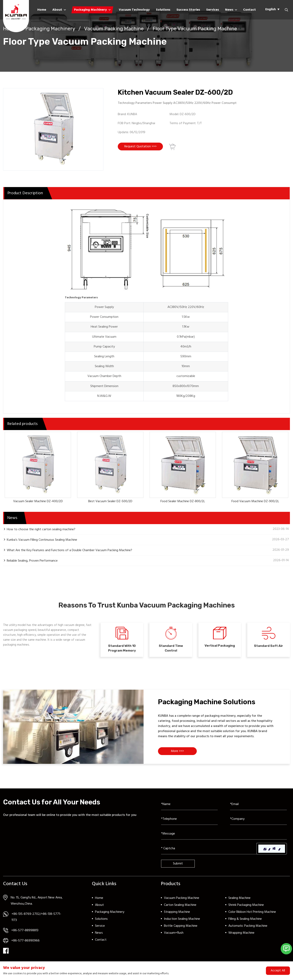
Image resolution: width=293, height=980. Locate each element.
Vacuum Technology (134, 10)
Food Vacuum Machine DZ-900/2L (255, 501)
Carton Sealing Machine (180, 908)
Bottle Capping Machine (181, 929)
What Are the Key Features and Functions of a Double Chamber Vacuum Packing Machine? (69, 550)
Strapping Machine (177, 915)
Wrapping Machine (241, 936)
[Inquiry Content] (224, 837)
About (57, 10)
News (229, 10)
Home (42, 10)
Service (100, 929)
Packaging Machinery (90, 10)
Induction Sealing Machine (182, 922)
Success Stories (188, 10)
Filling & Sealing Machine (245, 922)
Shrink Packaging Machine (246, 908)
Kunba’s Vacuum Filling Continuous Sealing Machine (42, 540)
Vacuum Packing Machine (114, 29)
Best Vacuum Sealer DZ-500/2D (110, 501)
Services (213, 10)
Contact (250, 10)
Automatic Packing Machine (248, 929)
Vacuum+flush (174, 936)
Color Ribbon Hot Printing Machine (252, 915)
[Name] (189, 807)
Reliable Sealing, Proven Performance (32, 561)
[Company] (258, 822)
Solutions (163, 10)
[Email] (258, 807)
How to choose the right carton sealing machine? (41, 529)
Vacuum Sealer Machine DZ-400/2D (38, 501)
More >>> (179, 755)
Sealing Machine (239, 901)
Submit (178, 867)
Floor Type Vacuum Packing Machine (195, 29)
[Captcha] (209, 852)
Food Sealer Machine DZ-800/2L (183, 501)
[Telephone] (189, 822)
